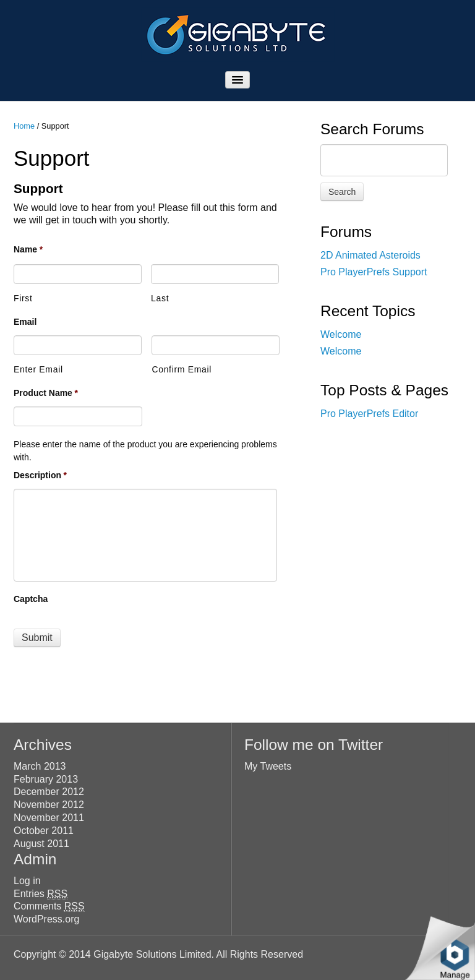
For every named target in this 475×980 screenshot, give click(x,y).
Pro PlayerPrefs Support (374, 272)
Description (40, 475)
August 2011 (41, 844)
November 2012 (49, 805)
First (23, 298)
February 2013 (46, 779)
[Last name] (215, 274)
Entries (41, 894)
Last (160, 298)
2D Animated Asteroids (370, 255)
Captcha (31, 599)
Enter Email (38, 369)
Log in (27, 881)
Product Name (46, 393)
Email (25, 322)
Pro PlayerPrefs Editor (369, 414)
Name (28, 249)
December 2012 (49, 792)
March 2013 (40, 766)
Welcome (341, 334)
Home (24, 126)
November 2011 (49, 818)
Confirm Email (182, 369)
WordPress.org (46, 919)
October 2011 (44, 831)
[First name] (78, 274)
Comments (49, 906)
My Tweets (268, 766)
